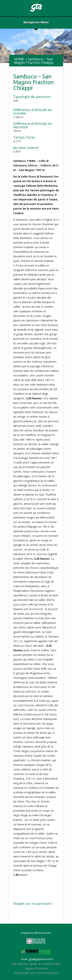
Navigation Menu (36, 23)
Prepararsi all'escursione (36, 933)
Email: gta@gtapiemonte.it (37, 959)
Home (19, 59)
